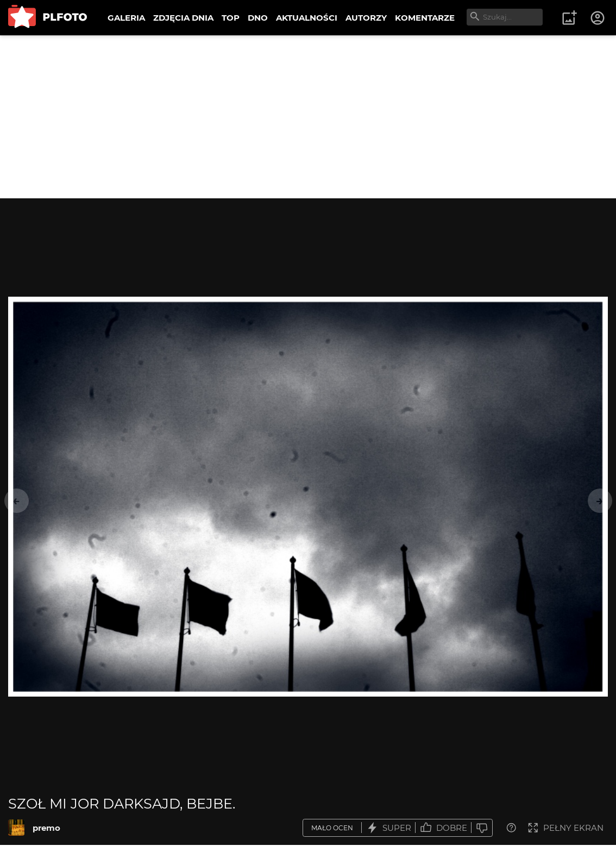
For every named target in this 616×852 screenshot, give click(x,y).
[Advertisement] (308, 117)
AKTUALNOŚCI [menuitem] (307, 18)
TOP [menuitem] (231, 18)
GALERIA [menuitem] (126, 18)
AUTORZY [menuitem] (366, 18)
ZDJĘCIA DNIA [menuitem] (183, 18)
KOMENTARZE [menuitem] (425, 18)
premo (46, 828)
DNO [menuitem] (258, 18)
